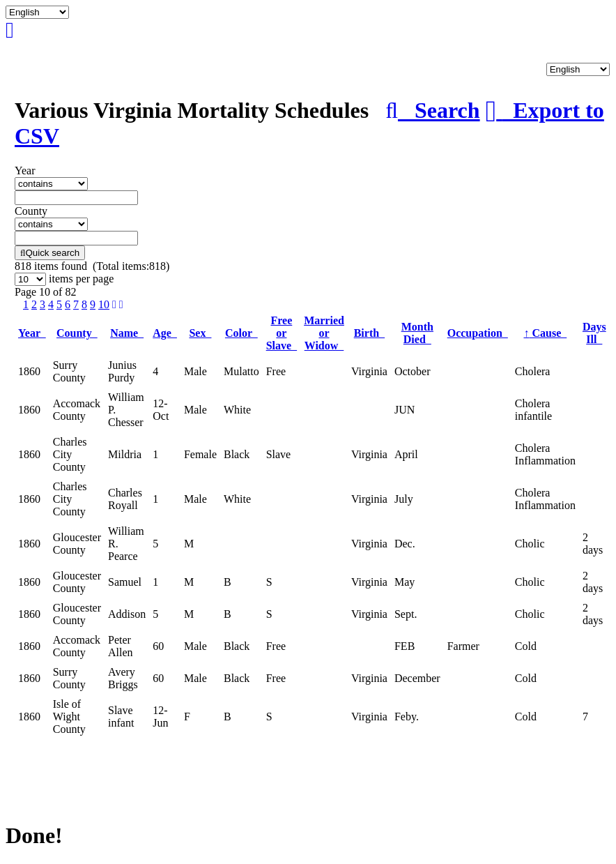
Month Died (417, 333)
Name (127, 333)
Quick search (50, 253)
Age (165, 333)
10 (104, 304)
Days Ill (594, 333)
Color (241, 333)
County (77, 333)
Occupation (478, 333)
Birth (369, 333)
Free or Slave (282, 333)
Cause (545, 333)
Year (32, 333)
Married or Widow (324, 333)
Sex (200, 333)
